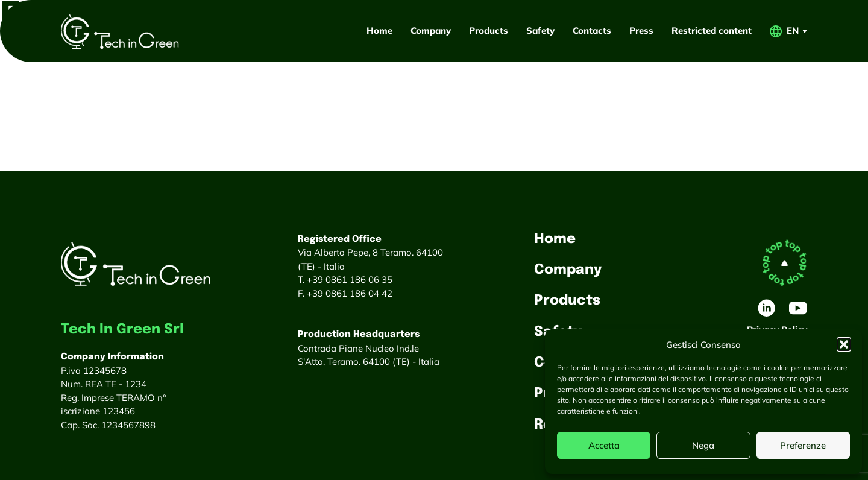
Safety (540, 30)
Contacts (592, 30)
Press (641, 30)
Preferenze (803, 445)
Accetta (604, 445)
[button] (844, 344)
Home (379, 30)
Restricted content (712, 30)
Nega (703, 445)
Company (431, 30)
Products (489, 30)
